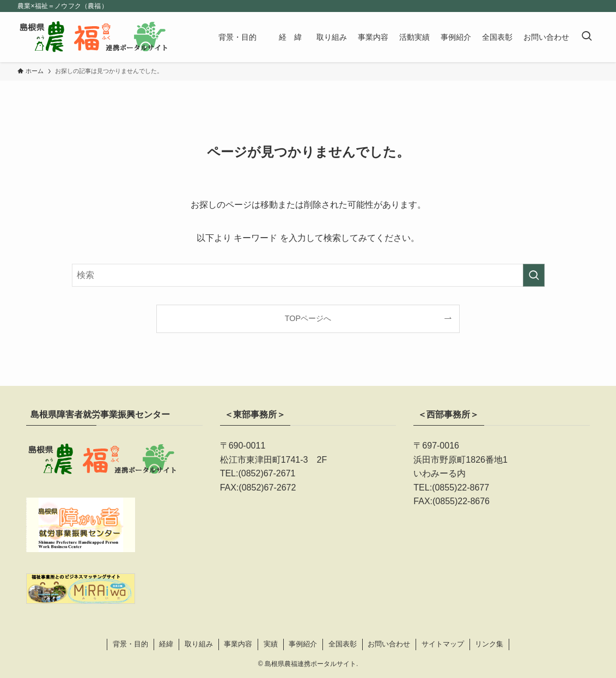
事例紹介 (303, 644)
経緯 (166, 644)
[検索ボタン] (587, 37)
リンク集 (489, 644)
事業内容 (238, 644)
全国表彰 (343, 644)
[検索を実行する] (534, 275)
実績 (271, 644)
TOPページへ (308, 318)
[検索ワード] (308, 275)
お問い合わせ (389, 644)
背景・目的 (130, 644)
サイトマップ (443, 644)
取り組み (199, 644)
